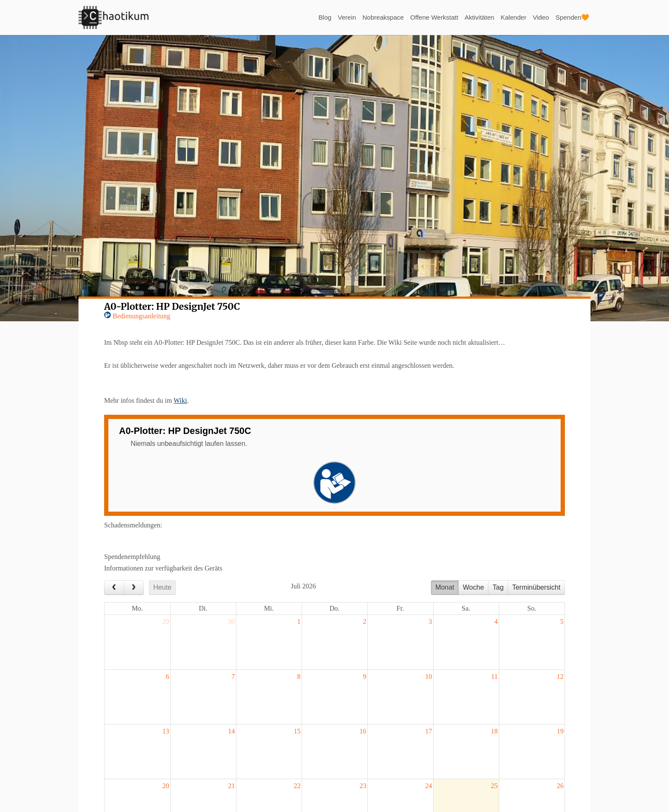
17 (429, 731)
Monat (445, 587)
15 (297, 731)
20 (166, 786)
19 (560, 731)
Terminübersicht (536, 587)
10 (429, 677)
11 (494, 677)
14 (232, 731)
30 (232, 621)
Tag (498, 587)
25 (494, 786)
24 (429, 786)
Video (538, 17)
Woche (474, 587)
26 (560, 786)
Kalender (509, 17)
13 (166, 731)
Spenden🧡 (571, 17)
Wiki (180, 400)
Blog (310, 17)
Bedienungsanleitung (141, 316)
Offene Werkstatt (426, 17)
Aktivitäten (474, 17)
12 (560, 677)
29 (166, 621)
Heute (162, 587)
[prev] (114, 588)
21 (232, 786)
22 (297, 786)
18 (494, 731)
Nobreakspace (371, 17)
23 (363, 786)
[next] (134, 588)
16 (363, 731)
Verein (333, 17)
